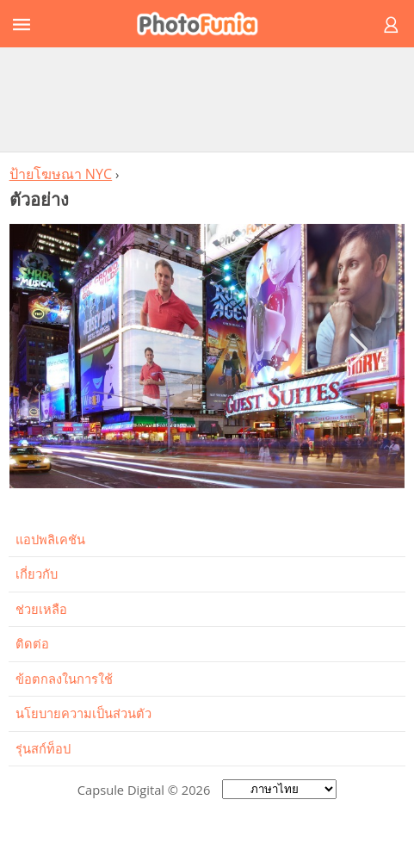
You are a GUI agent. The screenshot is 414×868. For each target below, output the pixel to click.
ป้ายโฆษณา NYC (61, 174)
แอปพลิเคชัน (50, 539)
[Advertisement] (207, 99)
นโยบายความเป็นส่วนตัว (83, 713)
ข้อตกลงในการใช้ (64, 679)
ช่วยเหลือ (41, 609)
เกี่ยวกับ (37, 573)
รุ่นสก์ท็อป (43, 748)
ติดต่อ (32, 643)
